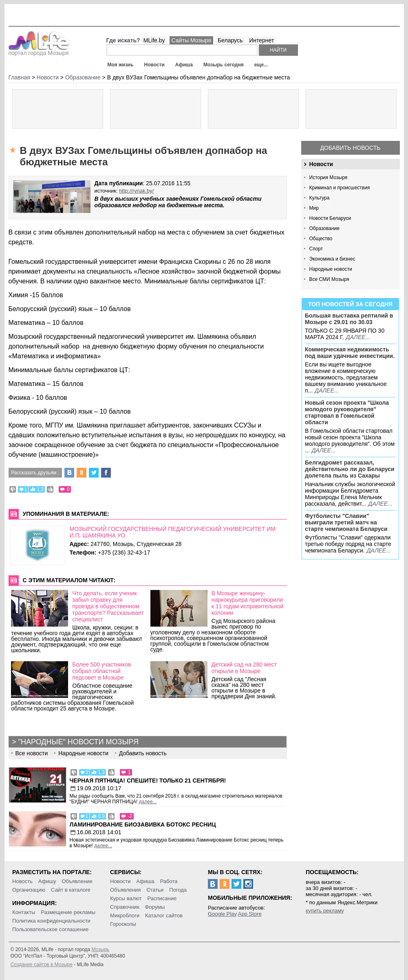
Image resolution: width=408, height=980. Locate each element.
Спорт (316, 249)
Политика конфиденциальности (51, 921)
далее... (358, 337)
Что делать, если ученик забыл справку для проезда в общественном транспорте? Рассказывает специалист (108, 606)
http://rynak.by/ (136, 191)
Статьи (155, 890)
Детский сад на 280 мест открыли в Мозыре (244, 668)
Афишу (47, 881)
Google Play (222, 914)
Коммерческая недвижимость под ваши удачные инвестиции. (350, 353)
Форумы (155, 907)
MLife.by (154, 40)
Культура (320, 198)
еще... (261, 65)
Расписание (162, 898)
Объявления (125, 890)
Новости (154, 65)
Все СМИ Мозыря (329, 279)
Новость (22, 881)
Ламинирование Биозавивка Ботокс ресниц (143, 824)
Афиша (184, 65)
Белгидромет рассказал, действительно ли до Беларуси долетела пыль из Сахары (350, 469)
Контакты (24, 912)
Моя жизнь (121, 65)
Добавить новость (351, 148)
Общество (321, 239)
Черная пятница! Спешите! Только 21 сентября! (148, 780)
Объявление (77, 881)
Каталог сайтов (164, 915)
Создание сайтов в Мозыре (42, 965)
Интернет (261, 40)
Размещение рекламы (68, 912)
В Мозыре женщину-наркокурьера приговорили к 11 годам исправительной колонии (248, 603)
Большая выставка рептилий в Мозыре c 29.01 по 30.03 (349, 319)
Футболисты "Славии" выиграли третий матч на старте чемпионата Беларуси (346, 522)
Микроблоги (125, 915)
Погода (178, 890)
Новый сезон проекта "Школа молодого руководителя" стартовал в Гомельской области (347, 412)
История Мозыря (329, 178)
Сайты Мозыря (191, 40)
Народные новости (331, 269)
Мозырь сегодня (224, 65)
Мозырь (101, 949)
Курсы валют (126, 898)
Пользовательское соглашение (50, 929)
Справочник (125, 907)
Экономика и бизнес (332, 259)
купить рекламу (325, 911)
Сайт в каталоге (71, 890)
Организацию (29, 890)
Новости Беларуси (330, 218)
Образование (324, 228)
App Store (250, 914)
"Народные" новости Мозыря (78, 742)
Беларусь (230, 40)
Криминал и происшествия (340, 188)
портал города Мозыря (39, 50)
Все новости (32, 753)
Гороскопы (123, 924)
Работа (169, 881)
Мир (314, 208)
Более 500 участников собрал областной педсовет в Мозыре (101, 671)
